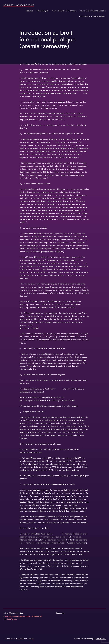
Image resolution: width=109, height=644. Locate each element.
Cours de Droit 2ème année (92, 11)
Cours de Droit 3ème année (92, 16)
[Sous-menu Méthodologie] (49, 11)
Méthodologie (42, 11)
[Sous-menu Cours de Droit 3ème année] (105, 16)
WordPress (101, 639)
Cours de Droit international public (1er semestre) (23, 616)
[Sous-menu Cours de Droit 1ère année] (76, 11)
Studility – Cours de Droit (19, 5)
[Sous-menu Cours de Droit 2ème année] (105, 11)
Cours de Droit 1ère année (64, 11)
